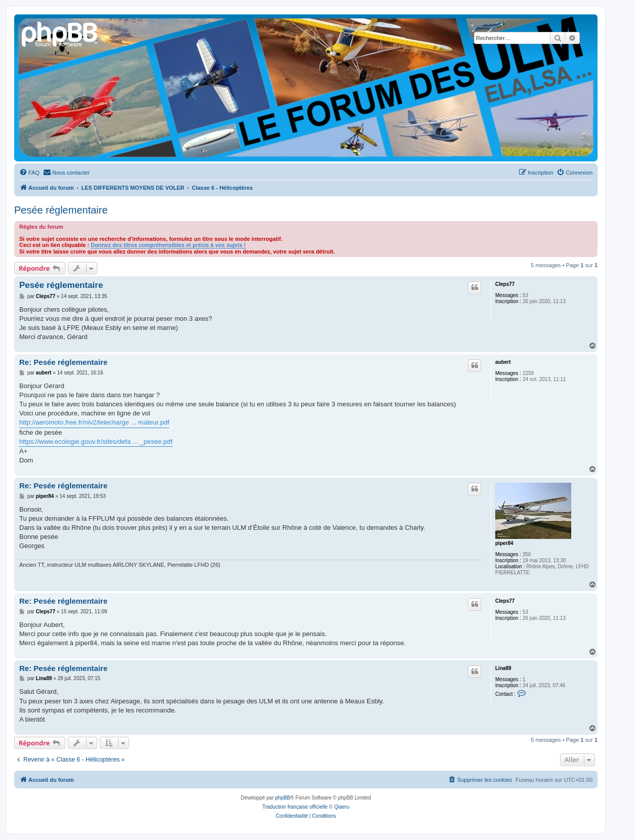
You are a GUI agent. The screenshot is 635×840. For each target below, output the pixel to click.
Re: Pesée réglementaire (63, 362)
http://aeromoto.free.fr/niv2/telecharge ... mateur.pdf (94, 422)
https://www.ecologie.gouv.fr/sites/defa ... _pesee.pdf (96, 442)
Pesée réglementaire (61, 210)
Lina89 (503, 668)
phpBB (283, 798)
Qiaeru (342, 807)
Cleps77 (505, 284)
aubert (503, 362)
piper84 (504, 543)
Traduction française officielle (295, 807)
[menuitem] (29, 173)
